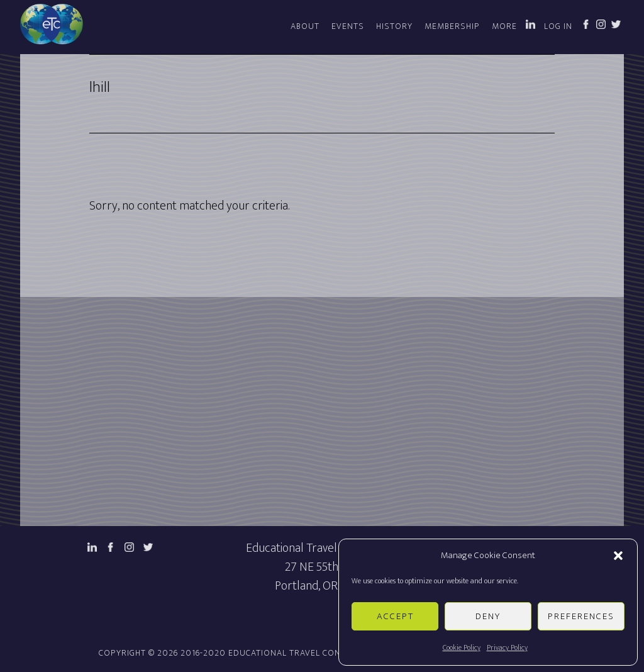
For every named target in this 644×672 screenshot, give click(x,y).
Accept (395, 616)
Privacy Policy (507, 647)
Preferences (581, 616)
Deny (488, 616)
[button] (618, 556)
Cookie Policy (462, 647)
